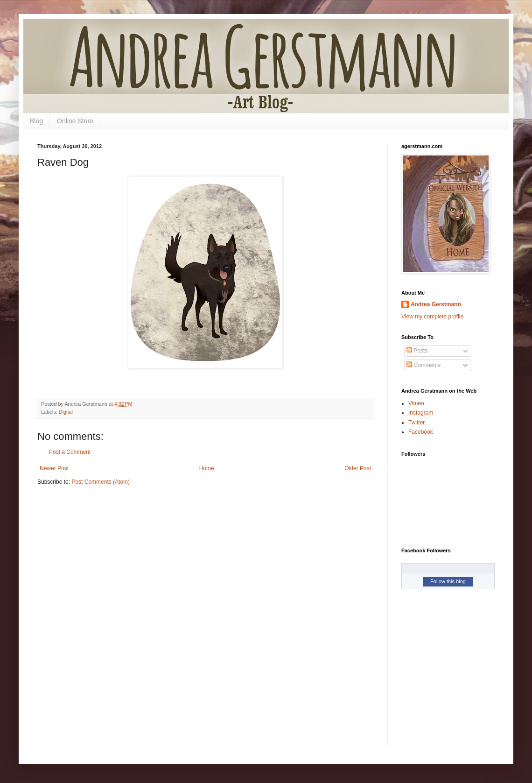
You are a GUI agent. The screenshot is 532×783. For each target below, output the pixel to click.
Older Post (358, 468)
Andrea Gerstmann (436, 304)
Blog (36, 121)
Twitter (416, 423)
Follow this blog (448, 581)
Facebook (421, 432)
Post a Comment (70, 452)
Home (207, 468)
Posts (417, 351)
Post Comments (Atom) (101, 482)
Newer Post (54, 468)
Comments (423, 365)
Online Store (75, 121)
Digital (66, 412)
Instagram (421, 413)
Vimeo (416, 403)
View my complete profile (432, 317)
